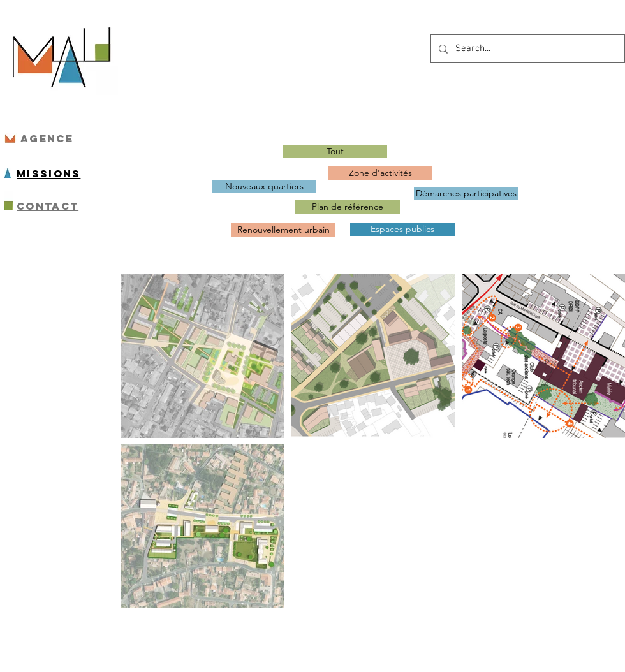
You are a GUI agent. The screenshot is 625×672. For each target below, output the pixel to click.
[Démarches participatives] (466, 194)
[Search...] (526, 49)
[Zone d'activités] (380, 173)
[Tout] (335, 151)
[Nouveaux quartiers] (264, 186)
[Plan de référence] (348, 207)
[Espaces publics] (402, 229)
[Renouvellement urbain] (283, 230)
